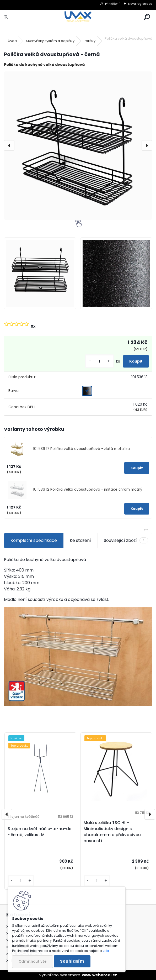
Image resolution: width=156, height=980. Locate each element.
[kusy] (99, 361)
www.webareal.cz (99, 975)
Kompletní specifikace (34, 540)
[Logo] (78, 17)
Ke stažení (80, 540)
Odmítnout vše (33, 961)
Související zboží (126, 541)
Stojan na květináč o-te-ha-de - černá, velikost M (39, 832)
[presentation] (9, 145)
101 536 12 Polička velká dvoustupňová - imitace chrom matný (88, 489)
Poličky (90, 41)
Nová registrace (140, 4)
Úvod (12, 41)
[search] (147, 17)
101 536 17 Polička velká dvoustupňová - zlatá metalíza (81, 449)
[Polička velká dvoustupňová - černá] (78, 146)
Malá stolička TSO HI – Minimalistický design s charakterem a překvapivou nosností (112, 832)
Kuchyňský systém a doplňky (50, 41)
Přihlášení (112, 4)
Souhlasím (72, 961)
